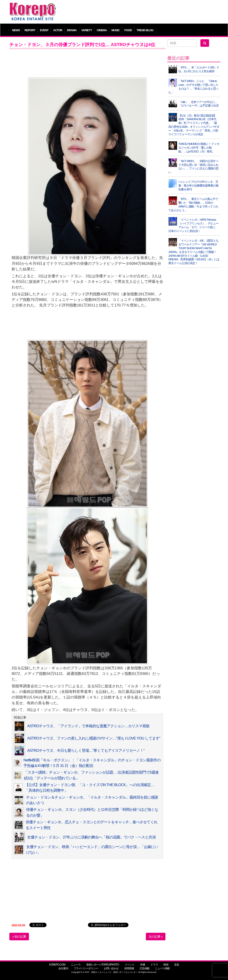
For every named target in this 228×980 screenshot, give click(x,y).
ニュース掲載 (162, 968)
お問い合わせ (111, 968)
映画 (166, 965)
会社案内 (63, 968)
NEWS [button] (16, 30)
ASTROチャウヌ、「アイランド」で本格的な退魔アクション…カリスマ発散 (88, 726)
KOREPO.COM (57, 965)
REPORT (30, 30)
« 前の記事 (19, 937)
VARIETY (87, 30)
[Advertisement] (141, 12)
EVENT (44, 30)
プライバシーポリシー (86, 968)
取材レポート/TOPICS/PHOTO (103, 965)
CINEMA (102, 30)
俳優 (142, 965)
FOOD (128, 30)
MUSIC (116, 30)
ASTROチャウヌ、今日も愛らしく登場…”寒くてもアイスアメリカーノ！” (86, 751)
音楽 (177, 965)
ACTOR (58, 30)
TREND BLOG (145, 30)
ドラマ (154, 965)
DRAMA (72, 30)
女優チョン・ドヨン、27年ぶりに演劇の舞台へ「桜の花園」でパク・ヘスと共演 (91, 837)
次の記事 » (156, 937)
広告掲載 (145, 968)
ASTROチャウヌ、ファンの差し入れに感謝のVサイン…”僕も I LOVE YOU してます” (94, 738)
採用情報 (129, 968)
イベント (130, 965)
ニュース (76, 965)
